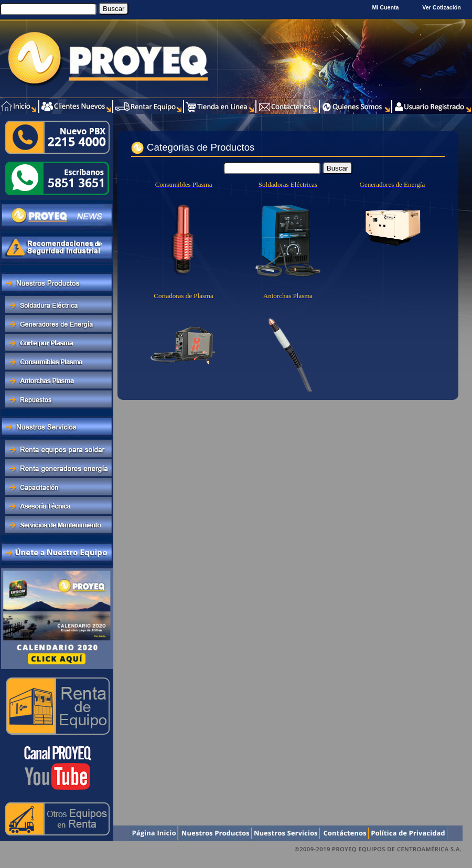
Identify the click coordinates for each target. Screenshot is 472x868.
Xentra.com (450, 862)
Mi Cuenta (386, 7)
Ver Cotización (443, 7)
